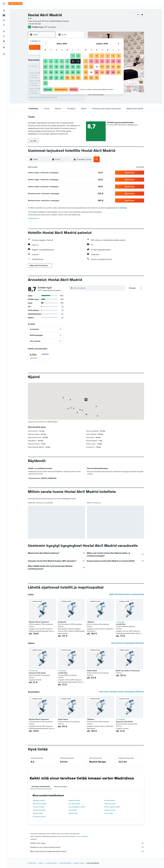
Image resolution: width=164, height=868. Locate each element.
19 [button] (56, 72)
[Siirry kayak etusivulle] (15, 4)
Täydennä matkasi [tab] (60, 787)
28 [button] (67, 78)
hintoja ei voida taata (81, 836)
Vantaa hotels (38, 813)
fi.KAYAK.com (32, 863)
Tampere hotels (110, 810)
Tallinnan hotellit (110, 804)
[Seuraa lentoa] (4, 36)
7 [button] (67, 61)
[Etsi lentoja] (4, 11)
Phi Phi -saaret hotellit (112, 807)
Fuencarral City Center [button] (37, 673)
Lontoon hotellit (39, 807)
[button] (4, 4)
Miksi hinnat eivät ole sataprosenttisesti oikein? (87, 851)
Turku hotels (109, 813)
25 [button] (51, 78)
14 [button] (67, 67)
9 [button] (78, 61)
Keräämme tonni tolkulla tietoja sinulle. (87, 847)
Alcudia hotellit (109, 800)
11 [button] (51, 67)
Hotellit (41, 863)
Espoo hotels (73, 813)
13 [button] (62, 67)
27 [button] (62, 78)
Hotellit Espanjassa (65, 863)
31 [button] (45, 83)
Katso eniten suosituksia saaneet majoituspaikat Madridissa (122, 692)
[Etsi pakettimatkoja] (4, 25)
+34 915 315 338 (34, 24)
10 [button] (45, 67)
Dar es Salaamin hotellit (77, 807)
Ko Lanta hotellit (74, 804)
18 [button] (51, 72)
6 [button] (62, 61)
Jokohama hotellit (39, 810)
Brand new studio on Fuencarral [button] (128, 671)
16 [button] (78, 67)
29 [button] (73, 78)
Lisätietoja (123, 208)
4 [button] (51, 61)
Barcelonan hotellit (40, 804)
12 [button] (56, 67)
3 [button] (45, 61)
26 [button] (56, 78)
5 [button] (56, 61)
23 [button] (78, 72)
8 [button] (73, 61)
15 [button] (73, 67)
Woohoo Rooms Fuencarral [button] (39, 622)
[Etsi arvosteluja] (99, 288)
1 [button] (73, 56)
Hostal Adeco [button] (92, 671)
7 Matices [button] (91, 622)
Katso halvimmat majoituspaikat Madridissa (128, 643)
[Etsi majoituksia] (4, 15)
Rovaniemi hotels (39, 816)
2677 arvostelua (50, 27)
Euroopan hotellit (51, 863)
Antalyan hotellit (74, 800)
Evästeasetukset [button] (34, 218)
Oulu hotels (73, 810)
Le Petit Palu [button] (121, 624)
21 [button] (67, 72)
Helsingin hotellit (39, 800)
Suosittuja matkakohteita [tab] (41, 787)
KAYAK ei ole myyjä (87, 843)
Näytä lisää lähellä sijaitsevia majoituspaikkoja (127, 594)
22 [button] (73, 72)
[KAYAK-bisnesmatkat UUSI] (4, 41)
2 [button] (78, 56)
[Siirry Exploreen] (4, 31)
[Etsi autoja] (4, 20)
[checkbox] (39, 356)
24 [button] (45, 78)
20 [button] (62, 72)
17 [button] (45, 72)
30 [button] (78, 78)
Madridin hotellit (79, 863)
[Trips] (4, 48)
